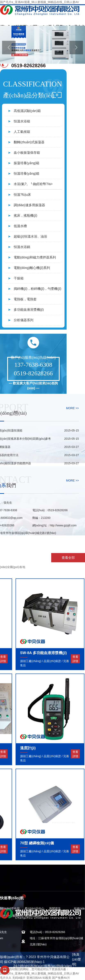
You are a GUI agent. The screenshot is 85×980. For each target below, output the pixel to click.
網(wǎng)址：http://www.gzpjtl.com (55, 525)
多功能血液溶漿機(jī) (29, 310)
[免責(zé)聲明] (77, 959)
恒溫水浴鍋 (22, 247)
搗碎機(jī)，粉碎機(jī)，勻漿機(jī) (37, 289)
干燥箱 (19, 278)
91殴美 (47, 978)
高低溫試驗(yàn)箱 (27, 111)
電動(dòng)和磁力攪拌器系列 (35, 257)
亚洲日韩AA (34, 978)
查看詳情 (75, 659)
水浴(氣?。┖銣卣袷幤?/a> (33, 184)
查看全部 (68, 558)
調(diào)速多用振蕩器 (29, 205)
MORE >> (73, 408)
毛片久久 (6, 978)
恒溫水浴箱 (22, 121)
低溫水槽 (20, 226)
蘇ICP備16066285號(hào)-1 (24, 962)
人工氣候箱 (22, 132)
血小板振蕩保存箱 (27, 153)
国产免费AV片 (61, 978)
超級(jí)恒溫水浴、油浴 (30, 236)
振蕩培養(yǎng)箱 (27, 163)
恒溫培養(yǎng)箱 (27, 174)
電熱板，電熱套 (25, 299)
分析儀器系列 (24, 320)
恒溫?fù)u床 (22, 195)
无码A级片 (19, 978)
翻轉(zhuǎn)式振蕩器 (29, 142)
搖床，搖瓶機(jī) (25, 216)
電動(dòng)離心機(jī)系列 (32, 268)
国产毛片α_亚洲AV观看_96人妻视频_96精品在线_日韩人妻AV (40, 2)
